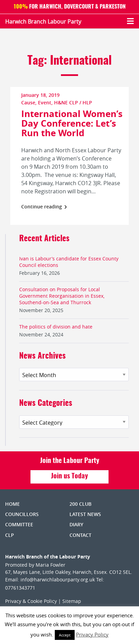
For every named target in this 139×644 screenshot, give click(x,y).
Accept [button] (65, 635)
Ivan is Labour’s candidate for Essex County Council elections (69, 262)
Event (45, 102)
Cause (28, 102)
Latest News (85, 514)
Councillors (22, 514)
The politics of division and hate (56, 327)
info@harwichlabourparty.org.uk (58, 579)
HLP (87, 102)
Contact (80, 535)
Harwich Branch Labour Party (43, 22)
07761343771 (20, 588)
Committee (19, 524)
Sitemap (72, 601)
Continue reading (44, 207)
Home (12, 504)
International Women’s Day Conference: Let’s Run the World (72, 123)
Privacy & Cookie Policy (31, 601)
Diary (76, 524)
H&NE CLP (66, 102)
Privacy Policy (92, 634)
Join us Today (69, 476)
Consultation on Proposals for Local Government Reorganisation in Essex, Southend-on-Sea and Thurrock (62, 296)
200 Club (80, 504)
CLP (10, 535)
